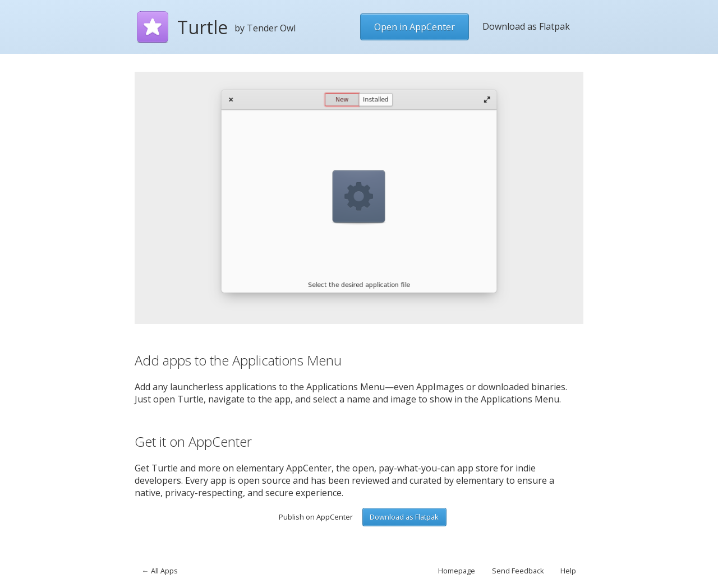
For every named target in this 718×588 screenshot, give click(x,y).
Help (568, 571)
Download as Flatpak (526, 26)
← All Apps (160, 571)
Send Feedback (518, 571)
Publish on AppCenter (316, 517)
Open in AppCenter (415, 27)
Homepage (457, 571)
